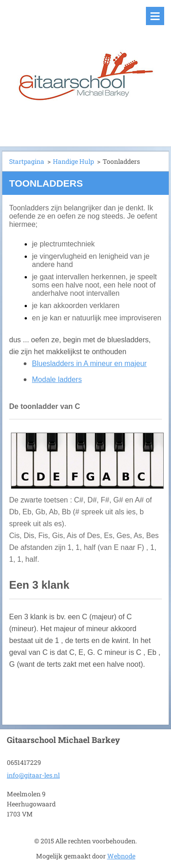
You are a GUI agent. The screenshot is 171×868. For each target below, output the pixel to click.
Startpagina (27, 161)
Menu (155, 16)
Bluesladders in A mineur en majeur (89, 363)
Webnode (121, 856)
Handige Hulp (73, 161)
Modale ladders (57, 379)
